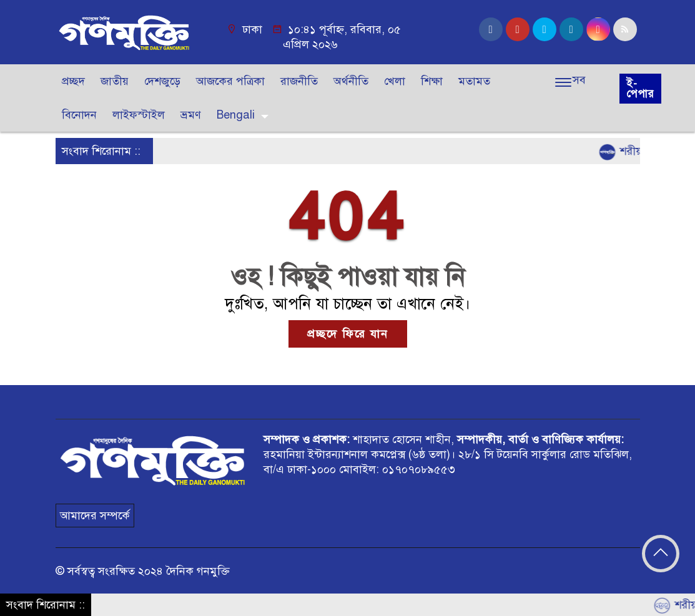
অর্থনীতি (351, 81)
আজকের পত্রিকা (230, 81)
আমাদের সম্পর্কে (95, 516)
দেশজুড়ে (162, 81)
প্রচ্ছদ (73, 81)
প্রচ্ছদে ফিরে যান (348, 334)
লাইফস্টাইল (139, 115)
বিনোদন (79, 115)
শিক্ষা (432, 81)
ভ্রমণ (191, 115)
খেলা (395, 81)
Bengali (236, 115)
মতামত (474, 81)
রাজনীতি (299, 81)
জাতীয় (115, 81)
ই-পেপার (640, 89)
